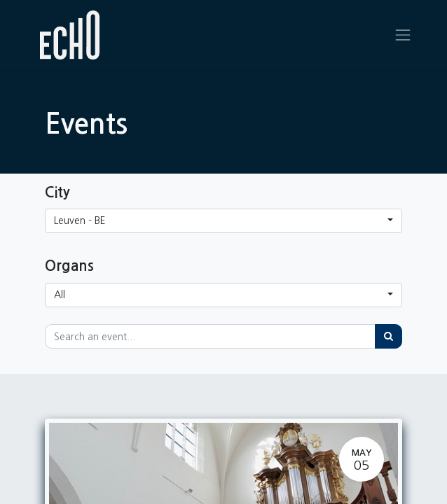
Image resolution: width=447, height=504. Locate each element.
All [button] (60, 295)
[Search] (388, 336)
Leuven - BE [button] (80, 220)
